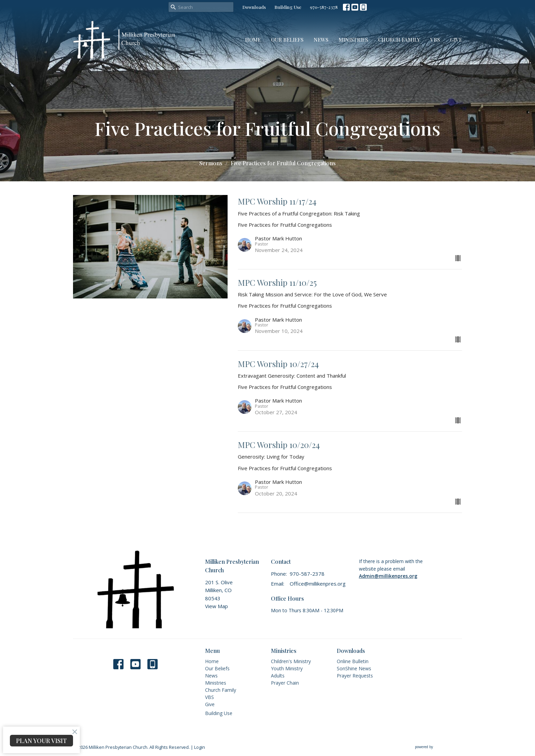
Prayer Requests (355, 676)
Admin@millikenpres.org (388, 576)
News (321, 40)
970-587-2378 (324, 7)
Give (456, 40)
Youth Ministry (287, 668)
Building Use (288, 7)
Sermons (211, 163)
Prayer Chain (285, 683)
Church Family (399, 40)
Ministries (353, 40)
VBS (435, 40)
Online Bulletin (353, 661)
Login (200, 747)
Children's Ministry (291, 661)
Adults (278, 676)
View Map (216, 606)
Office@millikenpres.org (318, 584)
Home (253, 40)
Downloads (254, 7)
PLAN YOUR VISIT (41, 741)
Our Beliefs (287, 40)
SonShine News (354, 668)
